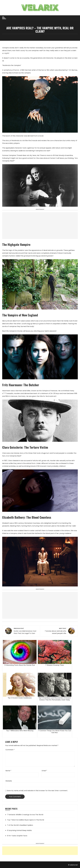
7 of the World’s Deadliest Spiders (20, 825)
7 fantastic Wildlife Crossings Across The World (25, 815)
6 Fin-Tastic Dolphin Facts (17, 836)
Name (8, 771)
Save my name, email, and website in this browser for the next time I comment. (37, 791)
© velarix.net (73, 865)
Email (44, 771)
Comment (10, 750)
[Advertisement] (40, 226)
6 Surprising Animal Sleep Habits (19, 830)
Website (9, 781)
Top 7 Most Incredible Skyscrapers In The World (26, 820)
